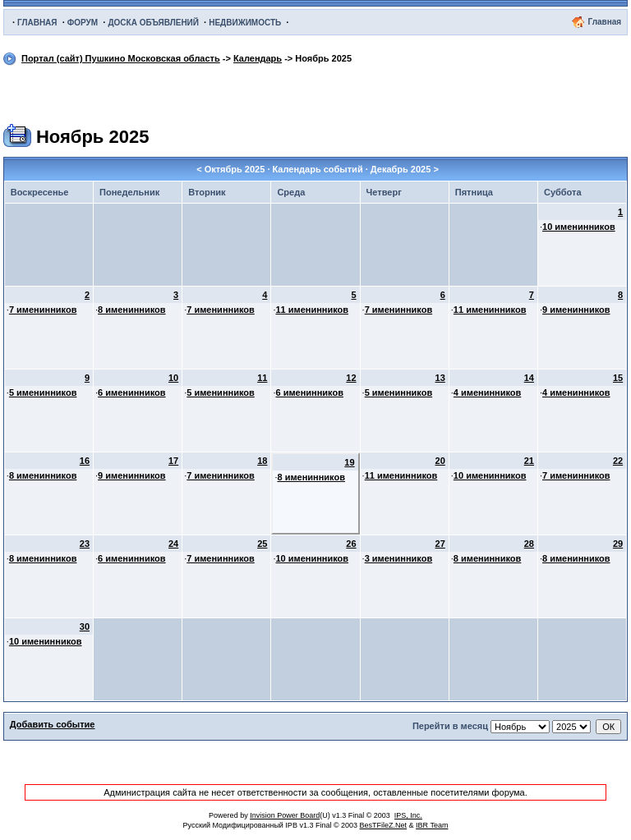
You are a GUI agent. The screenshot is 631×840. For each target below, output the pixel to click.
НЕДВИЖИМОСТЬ (245, 23)
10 (173, 378)
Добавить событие (53, 724)
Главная (604, 22)
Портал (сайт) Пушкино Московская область (121, 58)
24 (173, 544)
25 (262, 544)
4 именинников (488, 392)
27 (440, 544)
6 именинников (132, 392)
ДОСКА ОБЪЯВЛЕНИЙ (153, 23)
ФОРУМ (83, 23)
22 (618, 461)
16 (85, 461)
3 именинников (399, 558)
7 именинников (43, 310)
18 (262, 461)
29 (618, 544)
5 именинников (43, 392)
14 (529, 378)
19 (349, 462)
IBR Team (432, 825)
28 (529, 544)
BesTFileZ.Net (384, 825)
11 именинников (312, 310)
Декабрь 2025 (401, 169)
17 (173, 461)
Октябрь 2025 (235, 169)
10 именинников (579, 227)
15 (618, 378)
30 (85, 627)
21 (529, 461)
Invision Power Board (285, 815)
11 (262, 378)
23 (85, 544)
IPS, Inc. (408, 815)
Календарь (258, 58)
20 (440, 461)
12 (351, 378)
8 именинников (132, 310)
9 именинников (576, 310)
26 (351, 544)
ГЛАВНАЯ (37, 23)
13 (440, 378)
